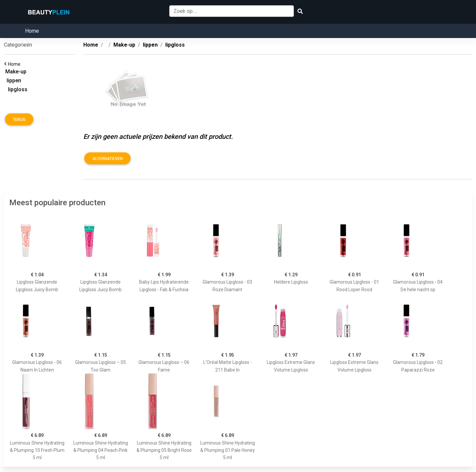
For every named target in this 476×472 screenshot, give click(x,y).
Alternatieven (107, 159)
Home (32, 31)
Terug (19, 120)
